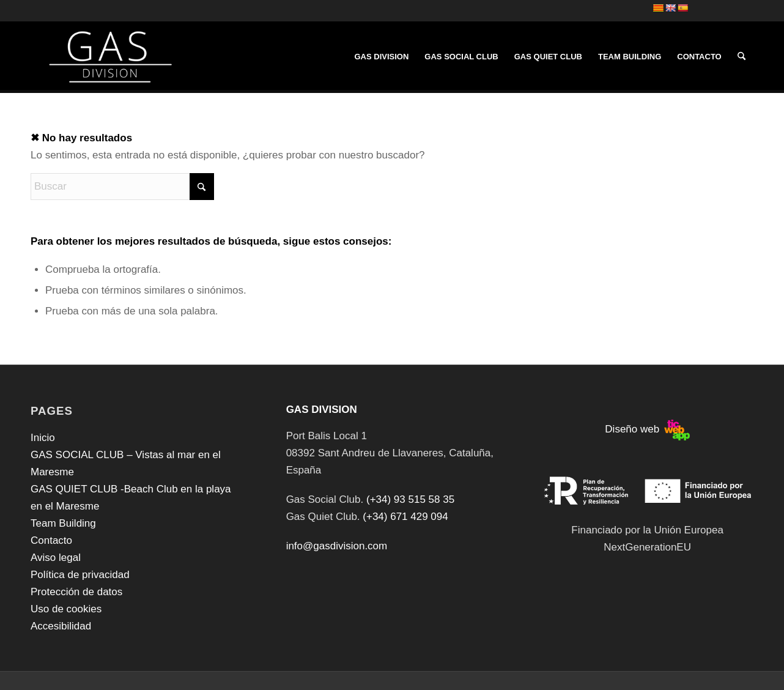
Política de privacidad (80, 575)
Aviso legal (56, 558)
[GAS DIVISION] (108, 57)
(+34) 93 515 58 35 (410, 499)
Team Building (63, 523)
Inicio (43, 438)
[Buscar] (741, 57)
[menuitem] (381, 57)
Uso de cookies (66, 609)
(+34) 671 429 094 (405, 517)
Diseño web (647, 429)
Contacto (51, 540)
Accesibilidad (61, 626)
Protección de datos (76, 592)
